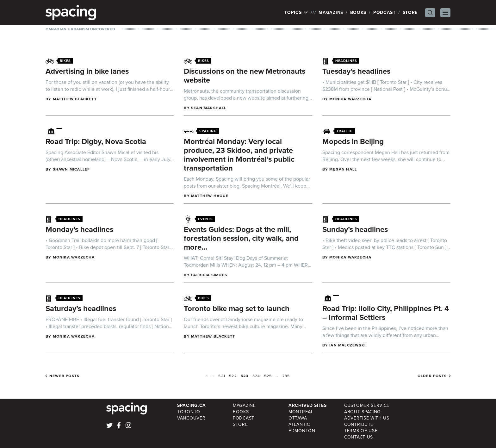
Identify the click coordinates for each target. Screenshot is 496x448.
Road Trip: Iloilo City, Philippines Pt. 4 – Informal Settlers (386, 313)
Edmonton (302, 431)
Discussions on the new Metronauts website (245, 76)
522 (233, 376)
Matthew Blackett (75, 99)
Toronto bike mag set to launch (237, 308)
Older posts (432, 376)
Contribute (359, 424)
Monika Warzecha (350, 99)
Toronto (189, 412)
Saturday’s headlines (81, 308)
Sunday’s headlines (355, 229)
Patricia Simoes (209, 275)
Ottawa (298, 418)
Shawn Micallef (71, 169)
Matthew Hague (210, 196)
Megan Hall (343, 169)
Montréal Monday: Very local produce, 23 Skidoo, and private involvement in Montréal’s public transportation (239, 155)
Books (358, 12)
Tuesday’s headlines (356, 71)
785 (286, 376)
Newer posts (64, 376)
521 (222, 376)
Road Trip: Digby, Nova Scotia (96, 141)
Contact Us (359, 437)
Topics (296, 13)
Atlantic (299, 424)
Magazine (331, 12)
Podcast (384, 12)
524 (256, 376)
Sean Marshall (209, 108)
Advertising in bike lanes (87, 71)
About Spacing (362, 412)
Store (410, 12)
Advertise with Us (367, 418)
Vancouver (191, 418)
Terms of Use (361, 431)
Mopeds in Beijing (353, 141)
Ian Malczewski (347, 345)
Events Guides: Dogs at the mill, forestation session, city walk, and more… (241, 238)
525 (268, 376)
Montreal (301, 412)
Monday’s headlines (79, 229)
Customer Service (367, 405)
